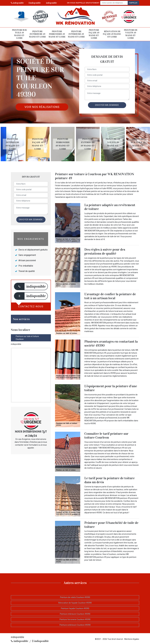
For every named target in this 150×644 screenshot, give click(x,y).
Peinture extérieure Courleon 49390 (75, 625)
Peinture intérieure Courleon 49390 (75, 614)
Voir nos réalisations (42, 107)
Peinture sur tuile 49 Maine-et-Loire (19, 34)
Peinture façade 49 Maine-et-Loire (94, 34)
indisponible (17, 3)
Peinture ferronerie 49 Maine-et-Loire (57, 34)
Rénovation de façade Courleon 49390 (75, 603)
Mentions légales (132, 639)
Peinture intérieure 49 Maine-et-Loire (76, 34)
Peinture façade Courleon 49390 (75, 608)
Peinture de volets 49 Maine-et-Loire (131, 34)
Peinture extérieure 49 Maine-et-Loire (37, 34)
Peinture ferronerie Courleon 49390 (75, 619)
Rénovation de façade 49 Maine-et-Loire (112, 34)
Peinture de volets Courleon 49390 (75, 597)
